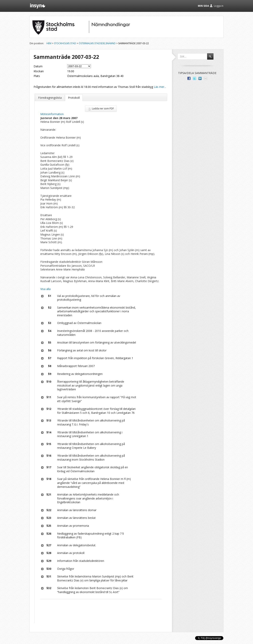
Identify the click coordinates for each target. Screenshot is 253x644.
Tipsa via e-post (206, 78)
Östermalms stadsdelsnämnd (97, 43)
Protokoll (74, 98)
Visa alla (45, 289)
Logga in (219, 6)
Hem (49, 43)
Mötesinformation (52, 114)
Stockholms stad (65, 43)
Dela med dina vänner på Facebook (189, 78)
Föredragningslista (50, 98)
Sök (212, 58)
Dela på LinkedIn (200, 78)
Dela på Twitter (194, 78)
